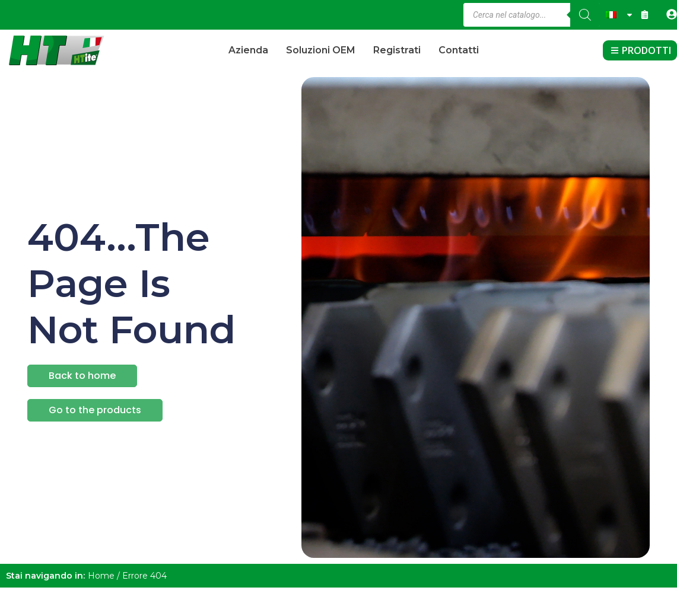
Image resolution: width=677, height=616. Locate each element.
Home (101, 576)
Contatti (459, 50)
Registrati (397, 50)
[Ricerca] (585, 15)
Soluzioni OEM (321, 50)
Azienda (248, 50)
